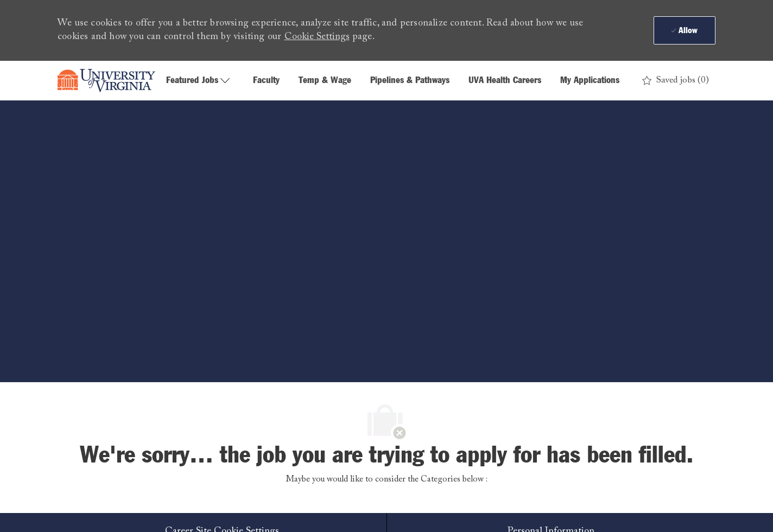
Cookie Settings (317, 37)
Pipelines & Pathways (410, 81)
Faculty (266, 81)
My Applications (590, 81)
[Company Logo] (106, 81)
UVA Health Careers (505, 81)
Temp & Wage (325, 81)
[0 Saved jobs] (676, 81)
